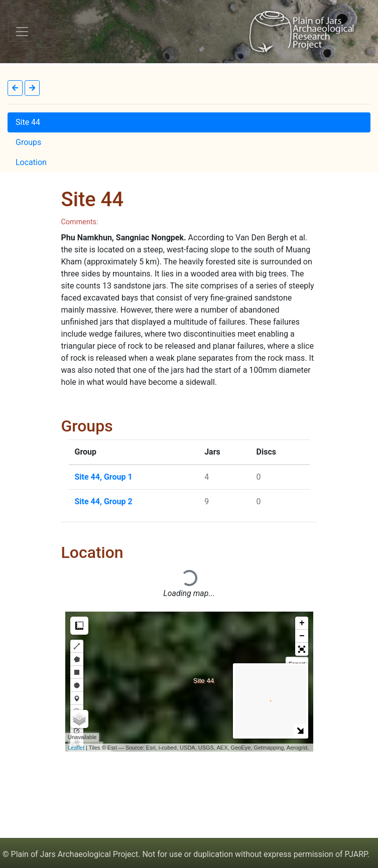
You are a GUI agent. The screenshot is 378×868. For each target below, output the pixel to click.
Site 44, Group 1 (104, 477)
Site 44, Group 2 (104, 501)
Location (31, 162)
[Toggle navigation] (22, 32)
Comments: (80, 222)
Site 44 (28, 122)
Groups (28, 142)
